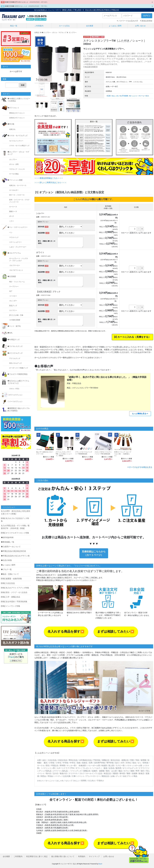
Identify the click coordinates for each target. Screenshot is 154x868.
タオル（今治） (15, 389)
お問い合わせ (140, 26)
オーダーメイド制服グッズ (19, 368)
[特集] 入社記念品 (8, 583)
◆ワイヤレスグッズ (15, 346)
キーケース (13, 207)
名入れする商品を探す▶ (66, 632)
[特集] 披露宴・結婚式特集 (11, 579)
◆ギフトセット (13, 108)
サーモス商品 (14, 174)
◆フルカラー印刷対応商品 (17, 374)
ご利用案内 (39, 26)
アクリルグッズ (15, 358)
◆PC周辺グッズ (13, 340)
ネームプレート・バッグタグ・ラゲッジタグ (19, 260)
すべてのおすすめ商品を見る (141, 467)
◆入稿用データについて (11, 547)
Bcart (100, 864)
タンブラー (73, 33)
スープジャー (14, 286)
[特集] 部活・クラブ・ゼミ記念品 (14, 592)
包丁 (11, 291)
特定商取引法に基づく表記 (37, 856)
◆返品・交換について (10, 574)
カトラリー (13, 310)
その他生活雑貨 (15, 320)
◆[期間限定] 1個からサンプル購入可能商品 (19, 409)
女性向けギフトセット (17, 118)
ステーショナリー (15, 242)
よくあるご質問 (115, 26)
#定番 (109, 96)
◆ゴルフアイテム (14, 253)
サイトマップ (94, 856)
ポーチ (12, 216)
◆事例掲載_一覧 (8, 542)
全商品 (37, 33)
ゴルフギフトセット (16, 270)
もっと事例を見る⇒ (140, 414)
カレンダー (13, 301)
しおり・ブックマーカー (18, 247)
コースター (13, 296)
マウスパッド (14, 237)
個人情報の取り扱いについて (63, 856)
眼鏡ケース (13, 211)
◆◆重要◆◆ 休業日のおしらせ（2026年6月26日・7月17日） (27, 6)
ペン (11, 232)
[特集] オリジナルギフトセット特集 (15, 533)
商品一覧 (14, 26)
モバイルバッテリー (16, 141)
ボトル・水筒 (14, 164)
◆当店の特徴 (6, 560)
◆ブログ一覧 (6, 569)
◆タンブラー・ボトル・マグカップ (54, 33)
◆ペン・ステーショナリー (17, 227)
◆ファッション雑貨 (15, 180)
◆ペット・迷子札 (14, 326)
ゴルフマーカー (15, 265)
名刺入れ (12, 129)
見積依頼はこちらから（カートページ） (94, 553)
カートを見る (64, 26)
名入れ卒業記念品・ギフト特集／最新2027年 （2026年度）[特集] (15, 527)
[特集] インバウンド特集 (11, 606)
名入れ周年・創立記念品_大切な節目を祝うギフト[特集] (16, 512)
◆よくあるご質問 (8, 565)
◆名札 (10, 333)
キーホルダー (14, 190)
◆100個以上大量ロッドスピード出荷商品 (19, 100)
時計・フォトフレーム (17, 282)
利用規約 (82, 856)
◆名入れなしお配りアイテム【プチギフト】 (18, 382)
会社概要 (90, 26)
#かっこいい (133, 96)
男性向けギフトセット (17, 113)
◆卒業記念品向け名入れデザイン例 (15, 556)
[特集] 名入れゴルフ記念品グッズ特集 (15, 520)
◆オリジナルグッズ (15, 353)
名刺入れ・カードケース (18, 185)
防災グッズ (13, 306)
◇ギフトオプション (15, 395)
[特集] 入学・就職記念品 (11, 597)
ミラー (12, 221)
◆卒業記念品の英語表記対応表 (13, 551)
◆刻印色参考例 (7, 537)
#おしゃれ (115, 96)
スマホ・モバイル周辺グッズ (19, 146)
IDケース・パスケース (17, 195)
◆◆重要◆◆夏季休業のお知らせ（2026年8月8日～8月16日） (27, 2)
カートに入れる (126, 337)
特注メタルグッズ (15, 363)
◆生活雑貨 (12, 276)
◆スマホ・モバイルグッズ (17, 136)
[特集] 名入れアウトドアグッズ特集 (15, 588)
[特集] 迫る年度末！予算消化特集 (14, 602)
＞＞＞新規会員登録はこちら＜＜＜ (49, 178)
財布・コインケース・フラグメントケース (19, 201)
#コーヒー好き (144, 96)
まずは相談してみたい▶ (116, 632)
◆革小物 (11, 124)
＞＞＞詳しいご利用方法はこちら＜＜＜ (50, 182)
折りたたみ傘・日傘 (16, 315)
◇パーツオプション (15, 401)
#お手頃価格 (124, 96)
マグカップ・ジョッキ (17, 169)
